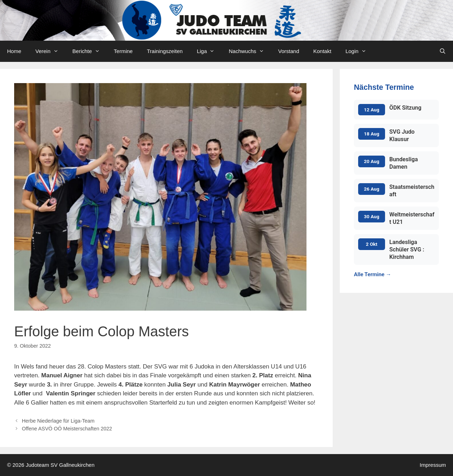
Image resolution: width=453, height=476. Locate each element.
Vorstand (289, 51)
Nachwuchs (250, 51)
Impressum (433, 465)
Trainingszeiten (165, 51)
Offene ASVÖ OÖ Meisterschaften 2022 (67, 429)
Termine (123, 51)
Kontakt (322, 51)
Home (14, 51)
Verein (50, 51)
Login (359, 51)
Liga (209, 51)
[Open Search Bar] (443, 51)
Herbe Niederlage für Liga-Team (58, 421)
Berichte (90, 51)
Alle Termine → (372, 274)
